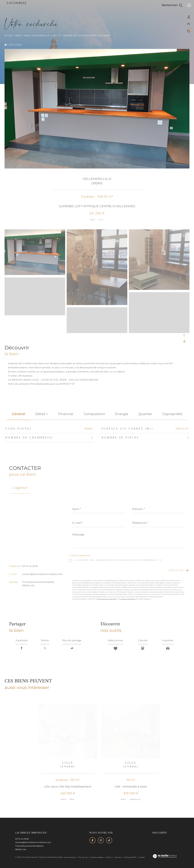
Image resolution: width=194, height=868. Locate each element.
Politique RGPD (130, 857)
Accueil (9, 35)
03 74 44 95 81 (30, 566)
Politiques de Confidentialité (107, 599)
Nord (27, 35)
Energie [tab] (122, 414)
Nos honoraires (70, 857)
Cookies (142, 857)
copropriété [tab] (172, 414)
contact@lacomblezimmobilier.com (42, 574)
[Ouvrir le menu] (189, 5)
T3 (60, 35)
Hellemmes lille (41, 35)
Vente (18, 35)
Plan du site (83, 857)
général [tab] (19, 414)
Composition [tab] (94, 414)
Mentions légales (97, 857)
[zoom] (35, 274)
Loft (54, 35)
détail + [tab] (42, 414)
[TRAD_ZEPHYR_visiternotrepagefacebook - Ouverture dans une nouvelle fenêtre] (92, 840)
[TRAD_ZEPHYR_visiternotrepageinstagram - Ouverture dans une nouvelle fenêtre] (101, 840)
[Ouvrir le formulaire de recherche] (172, 5)
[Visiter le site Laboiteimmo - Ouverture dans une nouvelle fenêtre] (165, 856)
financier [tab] (66, 414)
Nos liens (118, 857)
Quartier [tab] (145, 414)
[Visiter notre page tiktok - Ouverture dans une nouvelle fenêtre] (109, 840)
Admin (109, 857)
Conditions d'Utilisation (128, 599)
